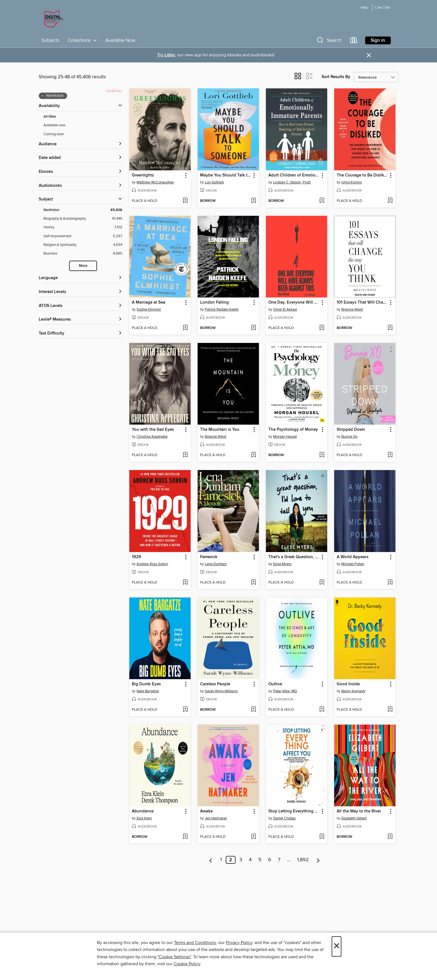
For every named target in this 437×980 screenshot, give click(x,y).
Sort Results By (336, 77)
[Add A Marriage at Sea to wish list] (185, 328)
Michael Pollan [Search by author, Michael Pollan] (353, 564)
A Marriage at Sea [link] (149, 303)
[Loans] (354, 41)
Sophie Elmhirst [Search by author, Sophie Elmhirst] (149, 309)
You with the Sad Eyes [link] (153, 430)
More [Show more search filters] (83, 266)
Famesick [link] (209, 557)
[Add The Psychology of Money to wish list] (322, 455)
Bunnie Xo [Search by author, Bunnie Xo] (349, 437)
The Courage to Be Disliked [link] (362, 175)
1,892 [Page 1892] (303, 860)
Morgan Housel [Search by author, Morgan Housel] (285, 437)
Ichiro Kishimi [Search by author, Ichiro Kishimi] (352, 182)
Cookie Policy (187, 964)
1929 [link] (136, 557)
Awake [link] (206, 811)
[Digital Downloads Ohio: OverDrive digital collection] (53, 19)
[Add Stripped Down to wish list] (390, 455)
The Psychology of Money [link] (293, 430)
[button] (329, 41)
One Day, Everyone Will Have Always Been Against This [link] (294, 303)
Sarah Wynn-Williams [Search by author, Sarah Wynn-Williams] (221, 691)
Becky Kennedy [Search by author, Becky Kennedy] (353, 691)
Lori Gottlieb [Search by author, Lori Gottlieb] (214, 182)
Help (364, 8)
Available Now (120, 40)
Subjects (50, 40)
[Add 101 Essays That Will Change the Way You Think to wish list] (390, 328)
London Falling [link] (214, 303)
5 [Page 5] (260, 860)
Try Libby (166, 55)
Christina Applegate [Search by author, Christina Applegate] (152, 437)
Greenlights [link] (143, 175)
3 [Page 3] (241, 860)
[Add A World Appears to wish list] (390, 583)
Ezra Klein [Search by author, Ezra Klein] (144, 818)
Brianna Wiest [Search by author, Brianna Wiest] (352, 309)
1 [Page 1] (221, 860)
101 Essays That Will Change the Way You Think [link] (362, 303)
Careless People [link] (215, 684)
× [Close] (337, 946)
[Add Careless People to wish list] (253, 710)
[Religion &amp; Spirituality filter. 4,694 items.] (83, 245)
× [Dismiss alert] (369, 55)
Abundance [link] (143, 811)
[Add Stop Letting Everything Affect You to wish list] (322, 837)
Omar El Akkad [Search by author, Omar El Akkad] (285, 309)
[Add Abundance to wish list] (185, 837)
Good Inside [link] (348, 684)
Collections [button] (82, 40)
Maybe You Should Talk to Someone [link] (226, 175)
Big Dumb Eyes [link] (146, 684)
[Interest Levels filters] (81, 292)
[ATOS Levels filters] (81, 306)
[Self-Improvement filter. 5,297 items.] (83, 236)
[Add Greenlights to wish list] (185, 201)
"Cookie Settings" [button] (174, 957)
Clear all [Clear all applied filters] (114, 91)
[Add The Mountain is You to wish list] (253, 455)
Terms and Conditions (195, 943)
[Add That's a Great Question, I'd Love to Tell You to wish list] (322, 583)
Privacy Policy (239, 943)
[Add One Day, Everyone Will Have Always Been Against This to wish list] (322, 328)
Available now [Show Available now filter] (54, 125)
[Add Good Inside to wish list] (390, 710)
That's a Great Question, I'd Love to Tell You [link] (294, 557)
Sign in (378, 40)
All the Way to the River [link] (359, 811)
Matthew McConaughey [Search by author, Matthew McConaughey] (155, 182)
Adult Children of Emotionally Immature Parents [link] (294, 175)
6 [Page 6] (270, 860)
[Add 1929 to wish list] (185, 583)
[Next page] (318, 860)
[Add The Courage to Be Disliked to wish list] (390, 201)
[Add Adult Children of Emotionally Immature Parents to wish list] (322, 201)
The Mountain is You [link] (220, 430)
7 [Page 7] (279, 860)
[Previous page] (211, 860)
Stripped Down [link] (351, 430)
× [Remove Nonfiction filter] (43, 96)
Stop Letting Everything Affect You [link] (294, 811)
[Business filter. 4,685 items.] (83, 254)
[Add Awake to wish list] (253, 837)
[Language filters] (81, 278)
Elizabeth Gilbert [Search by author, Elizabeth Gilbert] (354, 818)
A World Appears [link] (353, 557)
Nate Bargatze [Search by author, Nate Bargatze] (148, 691)
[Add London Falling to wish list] (253, 328)
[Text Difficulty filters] (81, 334)
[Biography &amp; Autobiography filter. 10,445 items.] (83, 219)
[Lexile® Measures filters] (81, 320)
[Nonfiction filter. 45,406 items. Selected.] (83, 210)
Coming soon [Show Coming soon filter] (54, 134)
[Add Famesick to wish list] (253, 583)
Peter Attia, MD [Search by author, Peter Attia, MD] (285, 691)
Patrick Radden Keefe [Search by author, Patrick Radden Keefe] (222, 309)
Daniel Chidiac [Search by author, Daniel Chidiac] (284, 818)
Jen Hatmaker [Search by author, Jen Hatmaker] (216, 818)
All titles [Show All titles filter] (50, 117)
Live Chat (383, 8)
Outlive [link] (275, 684)
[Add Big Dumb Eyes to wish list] (185, 710)
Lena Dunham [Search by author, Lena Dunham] (216, 564)
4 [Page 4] (250, 860)
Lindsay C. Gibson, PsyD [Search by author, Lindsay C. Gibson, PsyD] (292, 182)
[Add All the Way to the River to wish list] (390, 837)
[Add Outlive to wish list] (322, 710)
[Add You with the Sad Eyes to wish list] (185, 455)
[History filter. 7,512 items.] (83, 227)
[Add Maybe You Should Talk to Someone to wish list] (253, 201)
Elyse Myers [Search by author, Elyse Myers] (282, 564)
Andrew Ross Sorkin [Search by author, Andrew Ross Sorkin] (152, 564)
